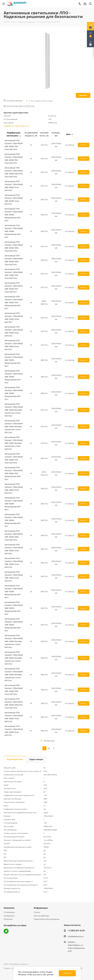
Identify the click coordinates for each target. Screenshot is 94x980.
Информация (41, 908)
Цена (70, 134)
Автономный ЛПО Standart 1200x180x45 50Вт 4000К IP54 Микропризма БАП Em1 (14, 473)
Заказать (83, 95)
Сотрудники (9, 916)
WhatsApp (6, 931)
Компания (9, 908)
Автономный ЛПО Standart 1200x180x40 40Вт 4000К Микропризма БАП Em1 (14, 231)
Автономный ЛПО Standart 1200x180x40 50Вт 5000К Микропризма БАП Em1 (14, 625)
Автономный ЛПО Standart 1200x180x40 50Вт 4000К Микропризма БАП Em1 (14, 520)
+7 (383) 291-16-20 (76, 931)
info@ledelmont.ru (76, 936)
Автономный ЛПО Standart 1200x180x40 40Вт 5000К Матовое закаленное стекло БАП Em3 (14, 427)
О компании (9, 912)
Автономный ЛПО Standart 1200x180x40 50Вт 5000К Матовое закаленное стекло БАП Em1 (14, 675)
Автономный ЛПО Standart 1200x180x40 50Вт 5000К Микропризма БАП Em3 (14, 608)
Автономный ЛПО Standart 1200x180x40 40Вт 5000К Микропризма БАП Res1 (14, 360)
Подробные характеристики (16, 126)
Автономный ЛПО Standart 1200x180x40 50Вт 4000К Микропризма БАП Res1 (14, 504)
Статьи (37, 912)
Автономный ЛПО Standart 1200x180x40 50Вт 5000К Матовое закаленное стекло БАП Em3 (14, 658)
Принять (67, 973)
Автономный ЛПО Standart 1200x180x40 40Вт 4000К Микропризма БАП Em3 (14, 215)
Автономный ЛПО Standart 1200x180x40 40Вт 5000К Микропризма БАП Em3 (14, 377)
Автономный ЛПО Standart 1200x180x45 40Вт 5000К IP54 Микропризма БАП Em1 (14, 302)
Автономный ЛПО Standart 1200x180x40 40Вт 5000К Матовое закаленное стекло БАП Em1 (14, 443)
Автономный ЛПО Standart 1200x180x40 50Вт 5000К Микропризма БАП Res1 (14, 592)
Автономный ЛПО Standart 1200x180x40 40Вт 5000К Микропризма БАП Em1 (14, 393)
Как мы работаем (41, 916)
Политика (8, 919)
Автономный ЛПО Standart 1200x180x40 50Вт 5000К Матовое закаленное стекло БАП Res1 (14, 641)
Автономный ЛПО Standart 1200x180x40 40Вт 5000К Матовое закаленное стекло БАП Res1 (14, 410)
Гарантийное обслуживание (47, 919)
